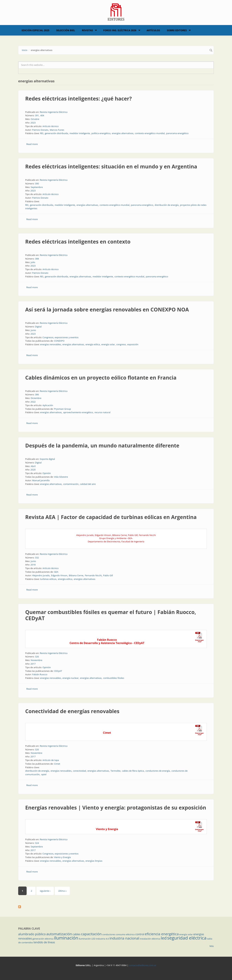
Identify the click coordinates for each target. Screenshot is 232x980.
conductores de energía (158, 771)
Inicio (25, 50)
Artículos (153, 30)
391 (37, 115)
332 (37, 558)
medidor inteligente (80, 133)
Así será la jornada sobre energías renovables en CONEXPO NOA (107, 309)
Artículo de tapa (51, 760)
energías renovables (51, 344)
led (164, 938)
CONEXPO (59, 341)
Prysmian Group (62, 409)
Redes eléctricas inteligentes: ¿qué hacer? (79, 99)
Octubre (35, 119)
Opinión (47, 473)
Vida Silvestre (61, 477)
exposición (133, 344)
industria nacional (124, 938)
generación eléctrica (43, 939)
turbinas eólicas (48, 579)
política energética (101, 133)
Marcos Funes (57, 130)
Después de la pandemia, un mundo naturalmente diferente (102, 445)
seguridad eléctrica (187, 938)
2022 (33, 402)
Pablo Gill (108, 575)
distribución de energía (167, 205)
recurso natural (102, 412)
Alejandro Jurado (41, 575)
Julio (33, 262)
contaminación (71, 484)
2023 (33, 123)
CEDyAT (58, 671)
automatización (59, 934)
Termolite (115, 771)
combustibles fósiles (114, 678)
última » (62, 891)
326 (37, 657)
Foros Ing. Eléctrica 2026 (120, 30)
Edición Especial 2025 (36, 30)
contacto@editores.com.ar (143, 965)
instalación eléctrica (150, 939)
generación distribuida (56, 133)
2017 (33, 664)
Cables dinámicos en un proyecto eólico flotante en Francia (101, 378)
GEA (56, 572)
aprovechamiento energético (78, 412)
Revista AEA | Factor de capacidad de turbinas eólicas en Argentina (111, 517)
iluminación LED (87, 939)
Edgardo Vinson (59, 575)
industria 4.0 (102, 939)
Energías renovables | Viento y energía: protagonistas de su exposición (116, 808)
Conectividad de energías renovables (72, 711)
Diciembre (36, 398)
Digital (38, 327)
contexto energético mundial (150, 133)
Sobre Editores (177, 30)
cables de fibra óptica (133, 771)
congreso (121, 344)
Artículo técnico (51, 126)
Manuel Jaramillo (41, 480)
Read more (32, 144)
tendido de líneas (44, 942)
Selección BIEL (66, 30)
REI (42, 133)
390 (37, 184)
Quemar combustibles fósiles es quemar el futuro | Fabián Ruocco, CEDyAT (111, 615)
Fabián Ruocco (40, 674)
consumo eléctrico (125, 934)
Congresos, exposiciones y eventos (61, 337)
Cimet (57, 764)
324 (37, 843)
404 (42, 115)
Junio (33, 330)
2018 (33, 565)
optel (44, 774)
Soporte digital (47, 459)
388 (37, 259)
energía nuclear (71, 678)
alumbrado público (32, 934)
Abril (33, 466)
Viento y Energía (62, 857)
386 (37, 394)
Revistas (87, 30)
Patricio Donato (40, 130)
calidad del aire (88, 484)
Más (212, 946)
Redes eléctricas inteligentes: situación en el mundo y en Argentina (111, 166)
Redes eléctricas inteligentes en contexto (78, 242)
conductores (109, 934)
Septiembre (37, 187)
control (140, 934)
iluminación (66, 938)
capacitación (91, 934)
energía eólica (93, 344)
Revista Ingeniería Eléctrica (54, 112)
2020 (33, 470)
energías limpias (94, 861)
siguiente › (45, 891)
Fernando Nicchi (93, 575)
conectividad (79, 771)
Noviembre (36, 660)
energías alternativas (123, 133)
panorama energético (177, 133)
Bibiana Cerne (76, 575)
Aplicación (48, 405)
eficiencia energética (162, 934)
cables (77, 934)
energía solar (108, 344)
